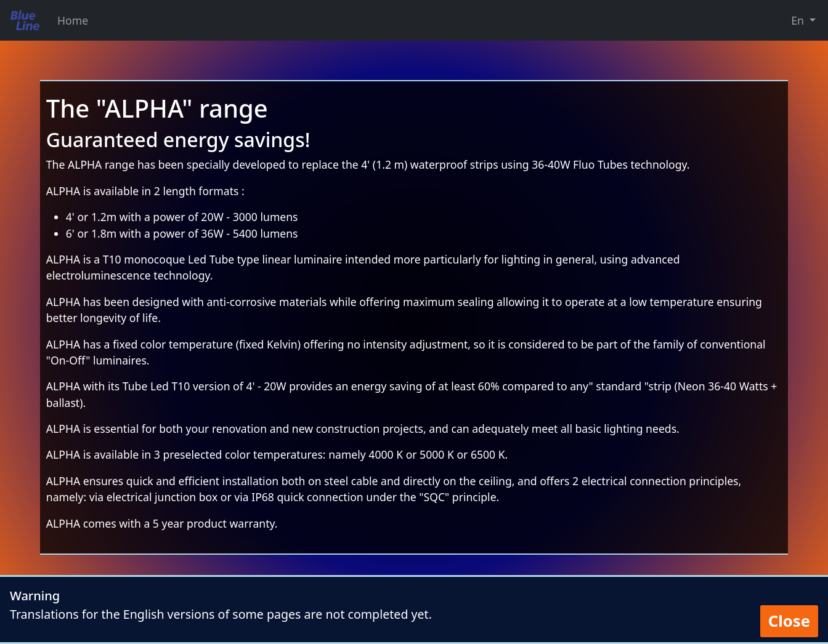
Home (73, 20)
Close (789, 621)
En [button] (799, 20)
